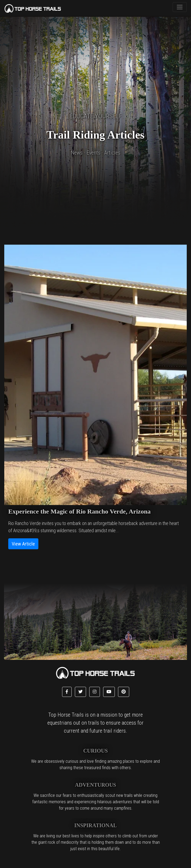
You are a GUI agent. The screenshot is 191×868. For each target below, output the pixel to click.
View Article (23, 544)
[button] (67, 692)
